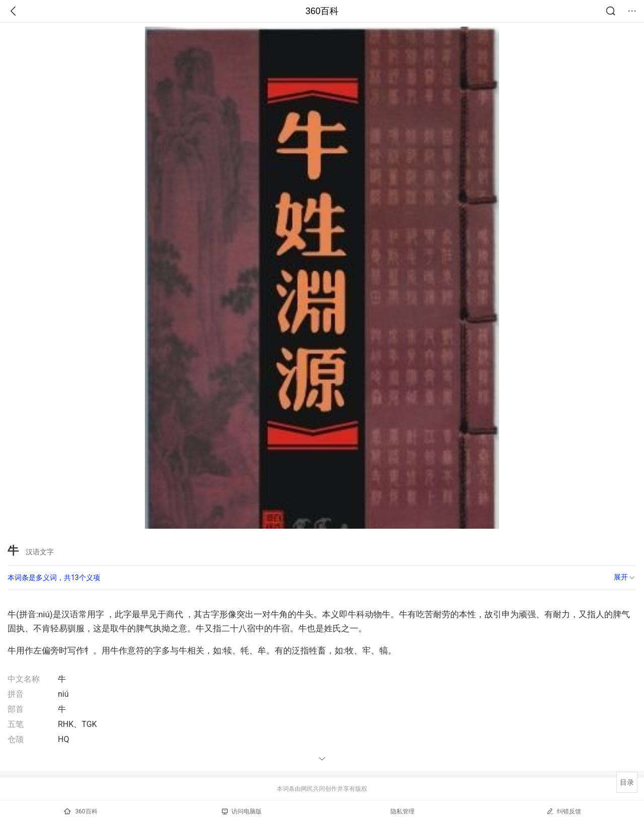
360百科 (322, 11)
